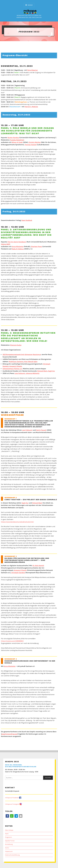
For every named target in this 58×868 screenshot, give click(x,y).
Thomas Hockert (31, 145)
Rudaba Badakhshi (17, 140)
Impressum (9, 851)
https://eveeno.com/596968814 (12, 641)
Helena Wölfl (6, 244)
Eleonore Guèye (16, 345)
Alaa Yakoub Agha (31, 362)
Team (7, 834)
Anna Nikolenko (18, 247)
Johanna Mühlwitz (33, 373)
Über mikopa (9, 830)
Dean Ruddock (27, 220)
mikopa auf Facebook (12, 798)
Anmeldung (9, 844)
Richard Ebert (42, 371)
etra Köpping (32, 70)
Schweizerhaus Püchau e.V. (12, 369)
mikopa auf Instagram (12, 804)
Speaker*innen (10, 841)
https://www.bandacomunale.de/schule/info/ (17, 522)
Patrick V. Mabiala (31, 107)
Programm (8, 837)
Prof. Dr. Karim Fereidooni (17, 242)
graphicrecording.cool (10, 734)
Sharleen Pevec (36, 247)
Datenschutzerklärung (12, 855)
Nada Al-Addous (18, 249)
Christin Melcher (35, 142)
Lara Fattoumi (20, 373)
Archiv (7, 848)
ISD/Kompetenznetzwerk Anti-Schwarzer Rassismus (22, 354)
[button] (7, 816)
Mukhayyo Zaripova (16, 362)
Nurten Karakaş (13, 138)
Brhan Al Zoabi (17, 142)
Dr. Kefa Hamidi (38, 566)
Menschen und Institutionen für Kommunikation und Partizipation (29, 16)
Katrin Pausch (41, 430)
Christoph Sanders (18, 573)
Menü (30, 5)
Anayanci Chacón (16, 366)
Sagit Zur (51, 371)
